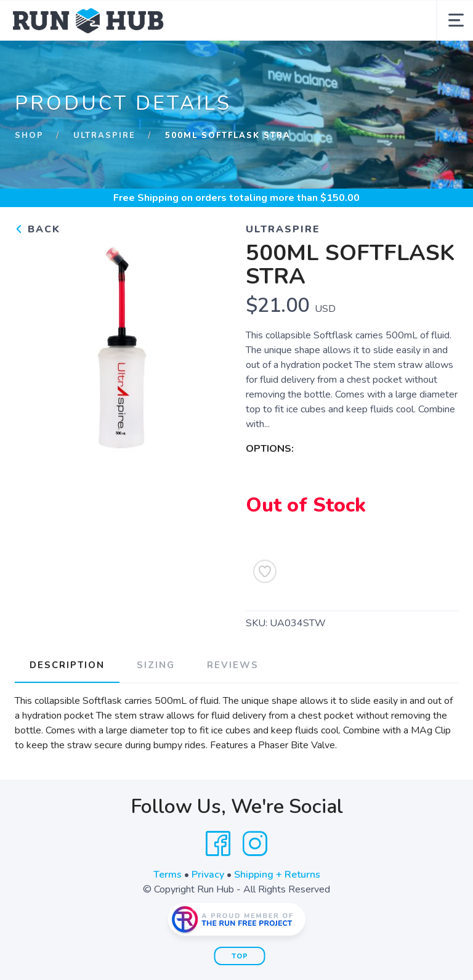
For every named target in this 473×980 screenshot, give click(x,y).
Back (38, 229)
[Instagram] (255, 844)
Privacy (208, 875)
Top (240, 956)
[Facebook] (218, 844)
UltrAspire (104, 136)
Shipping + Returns (277, 875)
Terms (168, 875)
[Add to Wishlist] (265, 571)
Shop (29, 136)
